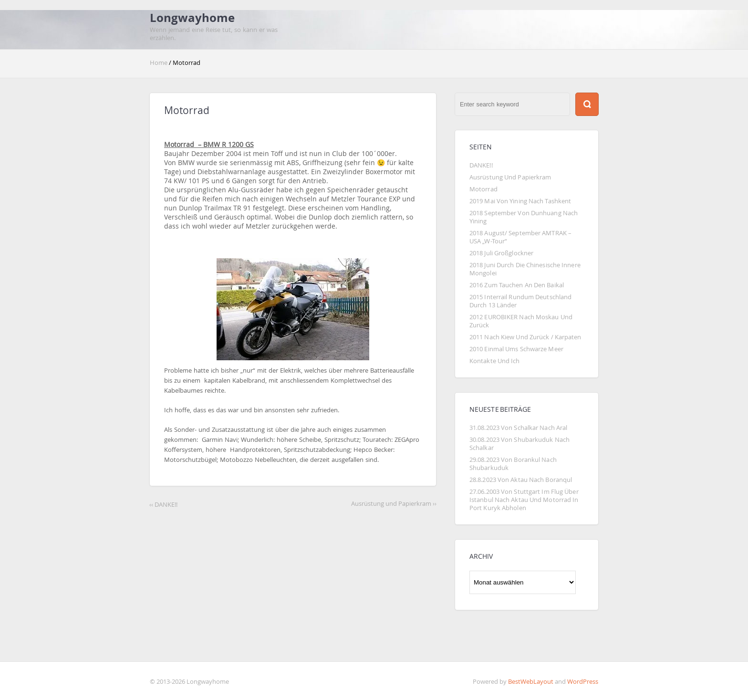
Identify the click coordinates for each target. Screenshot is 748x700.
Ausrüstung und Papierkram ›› (394, 504)
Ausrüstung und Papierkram (510, 177)
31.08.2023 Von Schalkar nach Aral (518, 428)
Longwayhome (192, 18)
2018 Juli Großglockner (501, 253)
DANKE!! (481, 165)
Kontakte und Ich (495, 361)
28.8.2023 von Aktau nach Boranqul (521, 480)
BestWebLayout (531, 682)
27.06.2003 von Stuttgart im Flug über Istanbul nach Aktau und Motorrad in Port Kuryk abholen (525, 500)
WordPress (583, 682)
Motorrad (483, 189)
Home (159, 63)
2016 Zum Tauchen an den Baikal (517, 285)
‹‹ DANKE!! (163, 505)
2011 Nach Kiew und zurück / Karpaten (525, 337)
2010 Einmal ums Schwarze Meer (516, 349)
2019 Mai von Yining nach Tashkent (520, 201)
